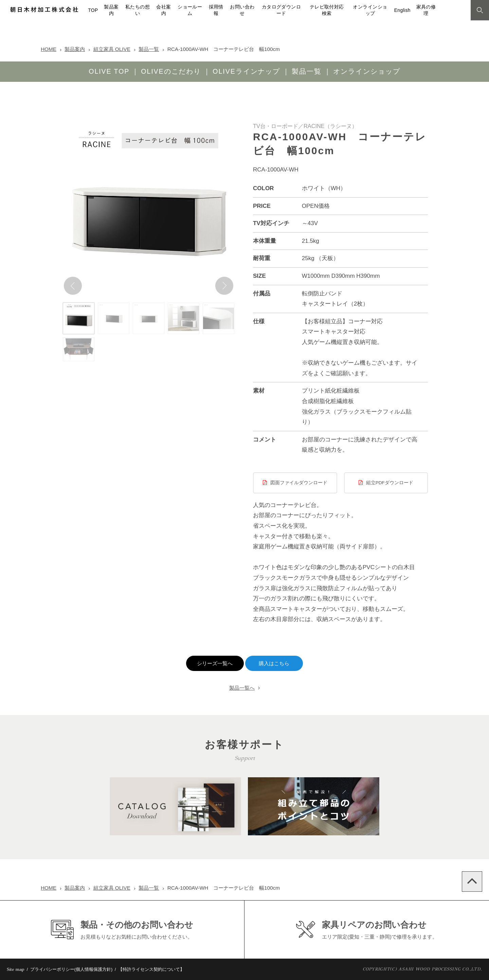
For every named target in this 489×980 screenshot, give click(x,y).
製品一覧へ (242, 688)
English (402, 10)
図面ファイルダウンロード (299, 483)
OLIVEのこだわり (171, 71)
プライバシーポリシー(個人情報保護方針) (71, 969)
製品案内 (75, 49)
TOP (93, 10)
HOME (49, 49)
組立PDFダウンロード (390, 483)
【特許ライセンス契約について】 (151, 969)
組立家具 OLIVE (112, 49)
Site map (16, 969)
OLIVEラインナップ (246, 71)
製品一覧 (149, 49)
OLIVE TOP (109, 71)
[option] (149, 210)
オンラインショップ (367, 71)
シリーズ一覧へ (215, 664)
